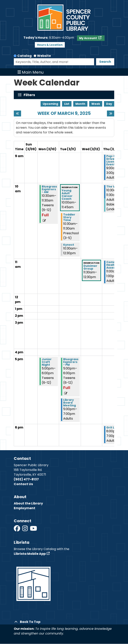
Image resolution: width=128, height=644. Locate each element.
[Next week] (111, 113)
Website (44, 56)
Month (80, 104)
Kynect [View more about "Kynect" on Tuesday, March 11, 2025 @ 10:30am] (69, 245)
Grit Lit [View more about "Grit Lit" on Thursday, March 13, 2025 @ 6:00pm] (111, 427)
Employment (25, 508)
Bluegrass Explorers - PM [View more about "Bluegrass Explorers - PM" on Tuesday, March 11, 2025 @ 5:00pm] (71, 362)
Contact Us (23, 484)
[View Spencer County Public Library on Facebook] (17, 530)
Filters (30, 95)
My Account (88, 38)
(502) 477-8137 (26, 479)
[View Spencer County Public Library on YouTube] (33, 530)
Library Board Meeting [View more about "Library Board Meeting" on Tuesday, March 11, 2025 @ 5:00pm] (70, 403)
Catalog (25, 56)
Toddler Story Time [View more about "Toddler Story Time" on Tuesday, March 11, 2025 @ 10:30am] (69, 217)
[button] (49, 38)
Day (109, 104)
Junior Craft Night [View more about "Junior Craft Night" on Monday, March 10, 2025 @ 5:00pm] (47, 362)
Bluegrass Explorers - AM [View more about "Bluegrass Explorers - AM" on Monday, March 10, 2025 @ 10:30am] (49, 189)
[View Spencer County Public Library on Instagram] (25, 530)
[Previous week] (17, 113)
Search (105, 62)
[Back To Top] (64, 622)
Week (96, 104)
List (67, 104)
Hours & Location (50, 45)
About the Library (28, 503)
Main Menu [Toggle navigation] (31, 72)
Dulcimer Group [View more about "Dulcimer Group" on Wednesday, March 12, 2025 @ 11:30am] (90, 267)
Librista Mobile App (30, 554)
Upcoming (50, 104)
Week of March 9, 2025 (64, 113)
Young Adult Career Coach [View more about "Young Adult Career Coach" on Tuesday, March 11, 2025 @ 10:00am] (67, 195)
